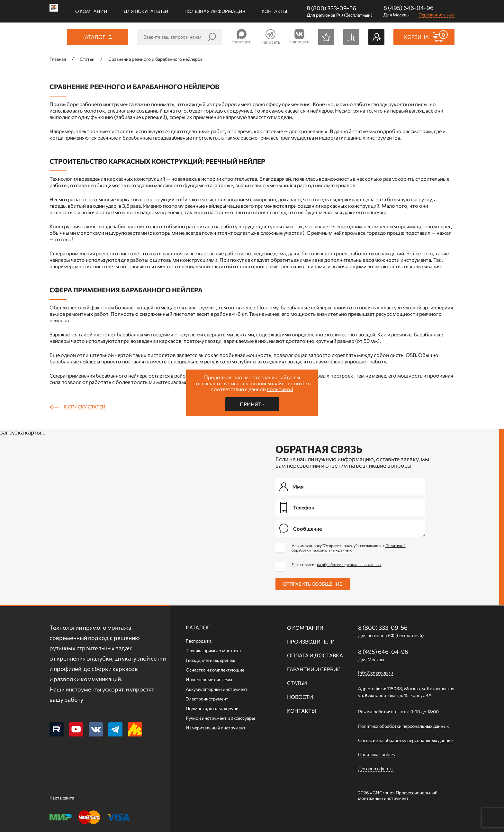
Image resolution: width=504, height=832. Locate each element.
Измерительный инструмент (216, 728)
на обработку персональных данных (349, 564)
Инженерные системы (209, 679)
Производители (311, 641)
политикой (280, 389)
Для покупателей (146, 11)
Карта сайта (62, 798)
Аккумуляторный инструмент (217, 689)
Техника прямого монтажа (213, 650)
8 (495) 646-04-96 (409, 8)
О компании (91, 11)
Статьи (297, 683)
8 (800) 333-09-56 (331, 8)
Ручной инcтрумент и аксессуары (220, 718)
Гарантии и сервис (314, 669)
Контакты (274, 11)
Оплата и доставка (315, 655)
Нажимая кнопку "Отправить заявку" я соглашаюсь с (349, 548)
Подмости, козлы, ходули (212, 708)
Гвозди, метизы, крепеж (211, 660)
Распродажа (199, 641)
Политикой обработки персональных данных (349, 548)
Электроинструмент (207, 699)
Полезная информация (215, 11)
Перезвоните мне (437, 15)
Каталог (198, 627)
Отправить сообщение (313, 584)
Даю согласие (337, 564)
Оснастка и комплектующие (215, 670)
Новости (300, 697)
